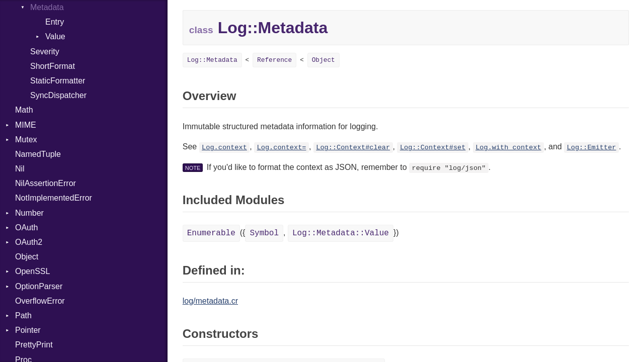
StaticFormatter (58, 81)
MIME (26, 125)
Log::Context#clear (353, 148)
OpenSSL (32, 271)
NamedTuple (38, 154)
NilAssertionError (46, 183)
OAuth (26, 228)
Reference (274, 60)
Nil (20, 169)
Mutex (26, 140)
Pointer (28, 330)
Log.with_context (508, 148)
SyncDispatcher (58, 95)
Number (29, 213)
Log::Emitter (592, 148)
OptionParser (39, 286)
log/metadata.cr (210, 301)
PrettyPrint (34, 345)
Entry (55, 22)
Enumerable (211, 233)
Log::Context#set (433, 148)
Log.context (224, 148)
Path (23, 315)
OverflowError (40, 301)
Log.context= (282, 148)
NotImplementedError (54, 198)
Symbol (264, 233)
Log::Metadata (212, 60)
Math (24, 110)
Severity (45, 52)
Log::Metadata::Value (341, 233)
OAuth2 (29, 242)
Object (27, 257)
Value (55, 36)
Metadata (47, 7)
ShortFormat (53, 66)
